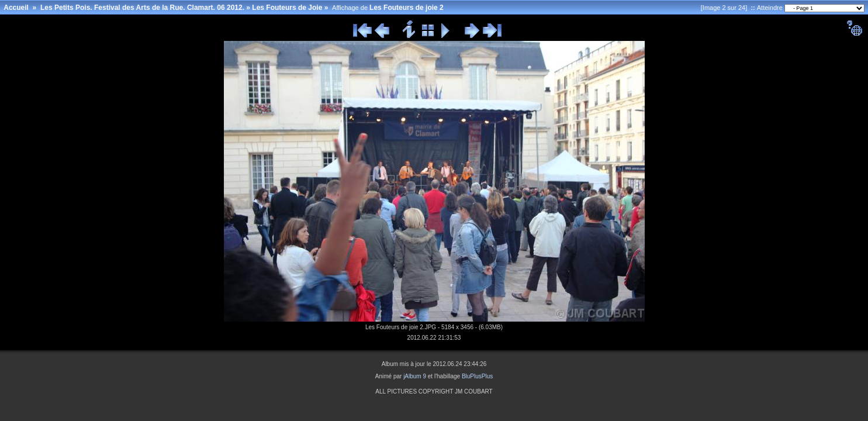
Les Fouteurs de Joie (287, 8)
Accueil (16, 8)
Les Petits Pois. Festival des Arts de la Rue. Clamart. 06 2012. (142, 8)
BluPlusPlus (477, 376)
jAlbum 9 (415, 376)
